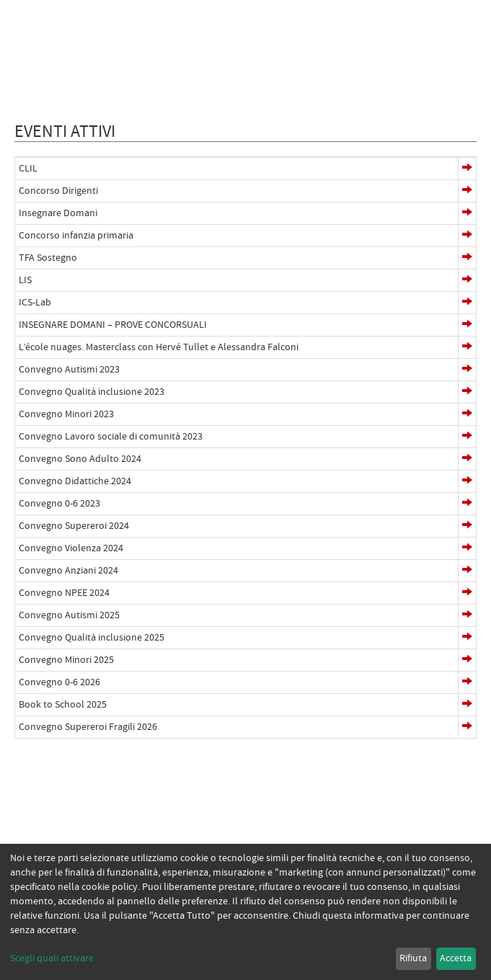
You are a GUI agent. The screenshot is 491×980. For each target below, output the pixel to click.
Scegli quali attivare (52, 958)
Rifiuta (413, 958)
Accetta (456, 958)
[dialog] (246, 912)
